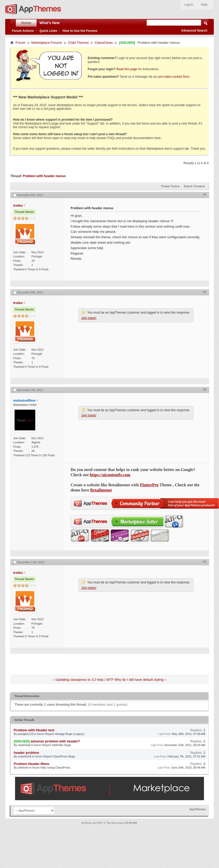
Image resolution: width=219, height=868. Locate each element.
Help (204, 5)
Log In (189, 5)
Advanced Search (194, 31)
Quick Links (48, 31)
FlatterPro (149, 485)
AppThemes (198, 809)
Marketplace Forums (47, 43)
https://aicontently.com (110, 475)
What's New (50, 23)
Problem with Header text (34, 730)
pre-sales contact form (174, 77)
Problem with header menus (44, 176)
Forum (20, 43)
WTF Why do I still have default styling (135, 680)
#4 (205, 562)
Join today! (89, 318)
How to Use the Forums (80, 31)
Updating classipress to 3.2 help (79, 680)
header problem (26, 753)
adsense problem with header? (55, 741)
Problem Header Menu (32, 764)
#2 (205, 292)
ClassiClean (104, 43)
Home (26, 23)
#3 (205, 389)
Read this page (127, 69)
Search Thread (193, 186)
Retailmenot (101, 490)
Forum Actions (23, 31)
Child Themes (78, 43)
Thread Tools (169, 186)
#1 (205, 194)
